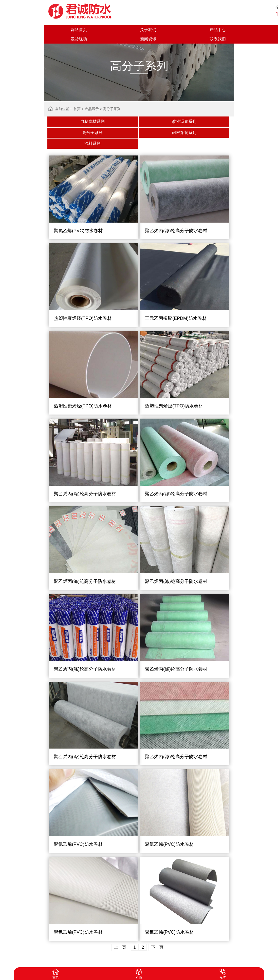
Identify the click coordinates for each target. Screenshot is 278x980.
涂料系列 (92, 143)
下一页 (157, 947)
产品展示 (92, 109)
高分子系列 (112, 109)
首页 (77, 109)
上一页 (120, 947)
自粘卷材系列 (92, 121)
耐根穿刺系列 (184, 133)
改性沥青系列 (184, 121)
